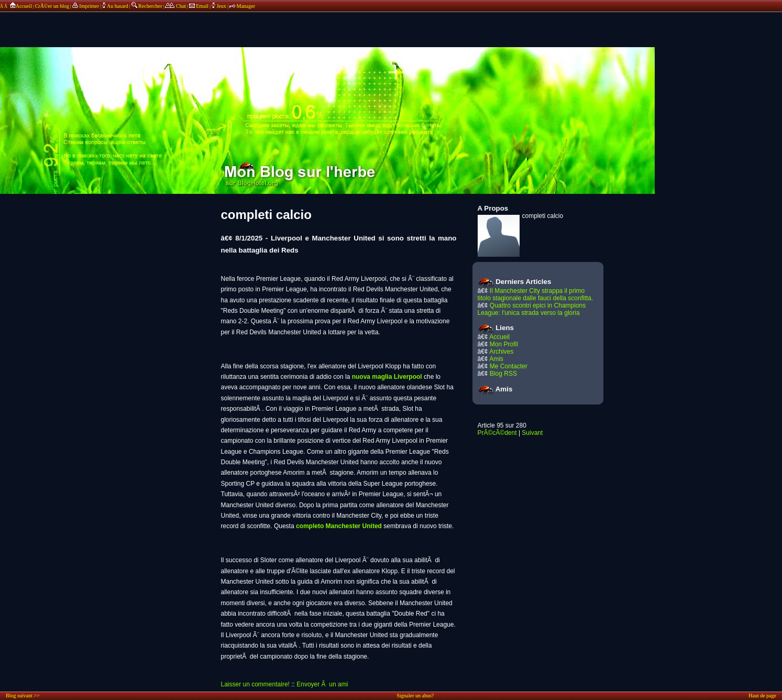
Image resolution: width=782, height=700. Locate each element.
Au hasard (115, 6)
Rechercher (147, 6)
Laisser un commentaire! (255, 684)
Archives (501, 352)
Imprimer (86, 6)
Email (199, 6)
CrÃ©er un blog (52, 6)
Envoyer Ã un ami (322, 684)
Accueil (20, 6)
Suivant (532, 433)
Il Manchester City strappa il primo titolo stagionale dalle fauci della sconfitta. (536, 294)
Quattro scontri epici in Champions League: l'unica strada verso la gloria (532, 309)
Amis (496, 359)
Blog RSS (503, 374)
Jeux (219, 6)
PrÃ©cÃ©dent (497, 433)
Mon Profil (504, 344)
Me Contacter (509, 366)
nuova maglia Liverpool (387, 377)
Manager (242, 6)
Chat (175, 6)
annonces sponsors (391, 24)
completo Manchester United (339, 526)
